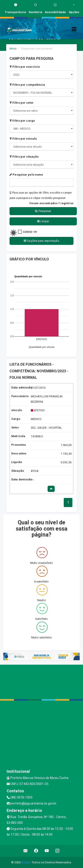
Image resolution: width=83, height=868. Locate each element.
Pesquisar (43, 211)
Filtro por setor (22, 103)
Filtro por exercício (25, 67)
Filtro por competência (27, 85)
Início (13, 49)
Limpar (43, 221)
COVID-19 (30, 232)
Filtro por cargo (22, 121)
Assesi (26, 862)
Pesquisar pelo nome (26, 175)
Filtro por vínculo (23, 139)
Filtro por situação (24, 157)
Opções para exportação (41, 241)
